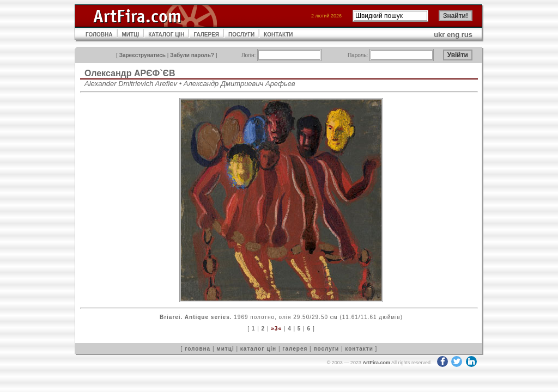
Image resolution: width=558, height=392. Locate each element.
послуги (326, 349)
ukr (439, 35)
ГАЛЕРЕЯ (206, 35)
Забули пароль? (192, 55)
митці (225, 349)
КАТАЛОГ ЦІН (166, 35)
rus (467, 35)
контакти (359, 349)
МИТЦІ (131, 35)
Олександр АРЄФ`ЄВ (130, 73)
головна (198, 349)
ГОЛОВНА (99, 35)
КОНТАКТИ (278, 35)
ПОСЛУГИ (241, 35)
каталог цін (258, 349)
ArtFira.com (376, 363)
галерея (295, 349)
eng (453, 35)
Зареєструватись (142, 55)
